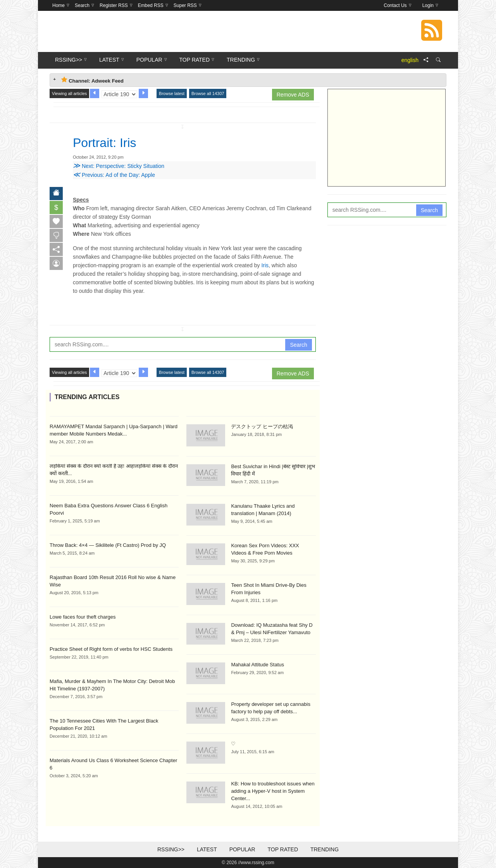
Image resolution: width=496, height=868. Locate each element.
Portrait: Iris (105, 143)
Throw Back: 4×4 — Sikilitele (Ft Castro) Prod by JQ (108, 545)
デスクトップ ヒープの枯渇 (262, 426)
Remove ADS (293, 95)
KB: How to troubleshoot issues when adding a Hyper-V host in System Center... (273, 791)
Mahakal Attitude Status (257, 665)
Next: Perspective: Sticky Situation (119, 166)
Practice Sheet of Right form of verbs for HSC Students (111, 649)
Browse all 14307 (208, 93)
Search (298, 345)
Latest (207, 849)
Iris (265, 265)
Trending (325, 849)
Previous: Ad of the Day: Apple (114, 175)
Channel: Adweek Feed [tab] (92, 80)
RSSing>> (171, 849)
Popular (242, 849)
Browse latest (172, 93)
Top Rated (283, 849)
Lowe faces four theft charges (83, 617)
